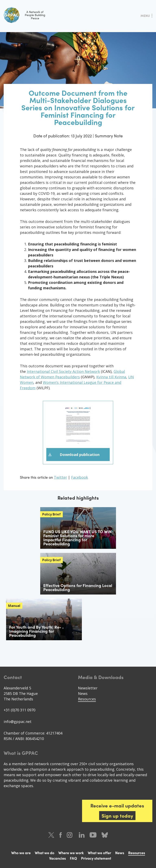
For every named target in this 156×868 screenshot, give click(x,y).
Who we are (21, 853)
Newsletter (88, 688)
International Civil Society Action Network (63, 371)
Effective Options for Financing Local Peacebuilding (78, 587)
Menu (145, 16)
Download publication (80, 455)
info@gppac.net (18, 722)
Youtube (93, 835)
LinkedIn (82, 835)
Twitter (60, 477)
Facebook (80, 477)
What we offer (99, 853)
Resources (87, 699)
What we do (44, 853)
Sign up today (117, 816)
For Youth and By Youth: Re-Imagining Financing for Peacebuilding (35, 631)
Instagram (70, 835)
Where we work (71, 853)
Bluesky (105, 835)
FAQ (73, 858)
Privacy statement (96, 858)
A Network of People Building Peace (24, 15)
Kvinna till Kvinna (111, 377)
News (83, 693)
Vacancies (57, 858)
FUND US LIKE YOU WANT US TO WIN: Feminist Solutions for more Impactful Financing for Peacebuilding (78, 538)
